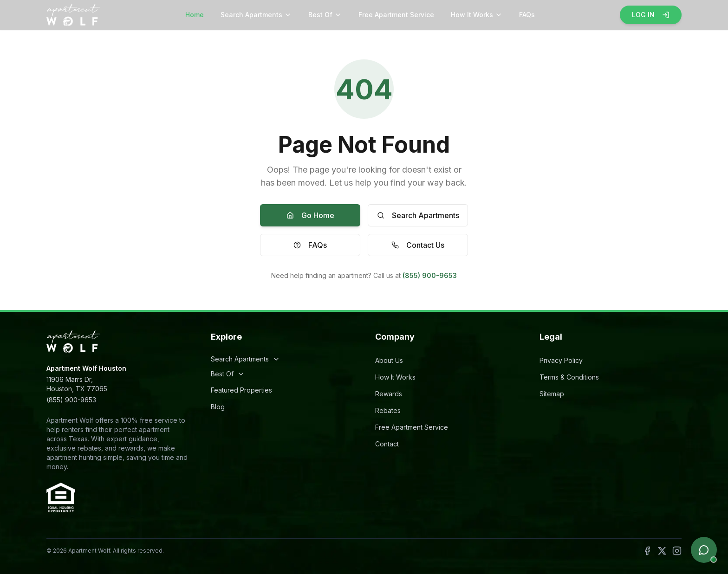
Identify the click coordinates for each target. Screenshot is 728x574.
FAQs (527, 15)
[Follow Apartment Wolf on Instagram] (677, 551)
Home (195, 15)
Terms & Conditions (569, 377)
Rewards (389, 394)
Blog (218, 407)
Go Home (310, 215)
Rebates (388, 410)
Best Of (325, 15)
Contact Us (418, 245)
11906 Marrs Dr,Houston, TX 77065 (77, 384)
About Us (389, 360)
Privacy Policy (561, 360)
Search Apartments (256, 15)
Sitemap (552, 394)
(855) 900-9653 (430, 275)
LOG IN (651, 15)
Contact (387, 444)
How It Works (477, 15)
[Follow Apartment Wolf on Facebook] (647, 551)
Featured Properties (241, 390)
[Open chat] (704, 550)
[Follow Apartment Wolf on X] (662, 551)
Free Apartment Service (396, 15)
